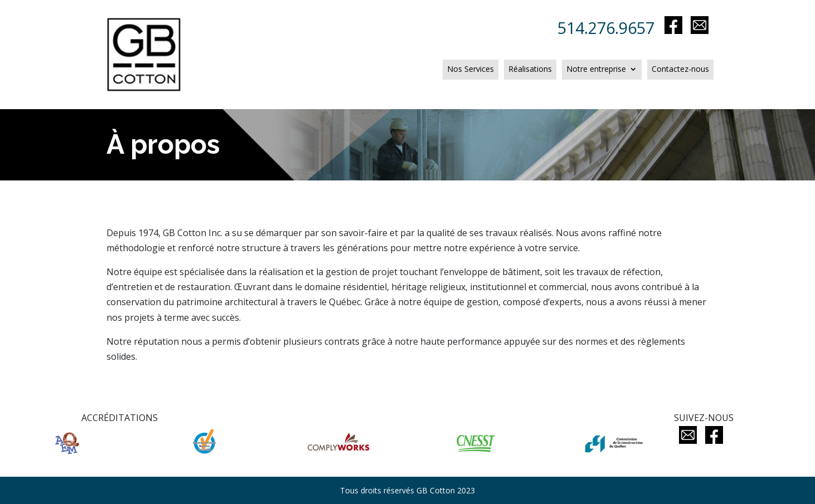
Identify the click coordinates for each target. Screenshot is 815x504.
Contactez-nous (680, 70)
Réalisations (530, 70)
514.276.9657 (610, 28)
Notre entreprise (596, 70)
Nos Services (470, 70)
